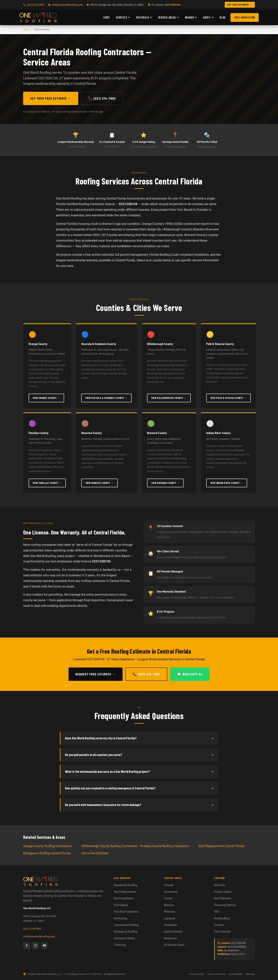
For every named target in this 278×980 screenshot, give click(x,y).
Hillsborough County (160, 344)
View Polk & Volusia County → (229, 398)
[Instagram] (36, 945)
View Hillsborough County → (169, 398)
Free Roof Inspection (126, 912)
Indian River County (219, 433)
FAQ (217, 912)
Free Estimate (222, 932)
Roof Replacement (125, 892)
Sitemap (250, 974)
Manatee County (92, 433)
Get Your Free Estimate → (51, 98)
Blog (222, 17)
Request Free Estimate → (96, 674)
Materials (144, 17)
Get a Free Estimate (95, 853)
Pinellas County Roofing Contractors (165, 846)
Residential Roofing (125, 885)
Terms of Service (217, 974)
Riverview (170, 912)
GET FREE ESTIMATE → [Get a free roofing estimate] (240, 5)
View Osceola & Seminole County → (106, 398)
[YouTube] (44, 945)
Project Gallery (223, 892)
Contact (219, 925)
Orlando (169, 885)
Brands (191, 17)
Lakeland (170, 918)
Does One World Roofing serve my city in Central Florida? (139, 738)
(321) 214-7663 (32, 929)
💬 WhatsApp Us (190, 674)
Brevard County (157, 433)
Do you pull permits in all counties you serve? (139, 755)
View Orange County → (46, 398)
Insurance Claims (124, 938)
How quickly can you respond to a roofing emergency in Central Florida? (139, 788)
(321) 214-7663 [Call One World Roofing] (36, 5)
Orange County (38, 344)
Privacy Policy (197, 974)
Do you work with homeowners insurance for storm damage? (139, 805)
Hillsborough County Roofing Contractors (110, 846)
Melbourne (171, 938)
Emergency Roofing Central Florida (47, 853)
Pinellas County (39, 433)
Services (123, 17)
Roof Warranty (223, 898)
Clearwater (171, 925)
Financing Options (225, 905)
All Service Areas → (176, 945)
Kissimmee (171, 892)
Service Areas (168, 17)
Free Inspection (245, 17)
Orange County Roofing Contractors (47, 846)
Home (106, 17)
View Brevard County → (165, 483)
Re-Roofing (120, 918)
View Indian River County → (227, 483)
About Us (220, 885)
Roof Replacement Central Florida (222, 846)
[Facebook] (27, 945)
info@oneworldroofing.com (67, 5)
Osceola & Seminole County (99, 344)
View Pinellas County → (47, 483)
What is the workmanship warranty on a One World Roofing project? (139, 771)
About (208, 17)
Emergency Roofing (126, 932)
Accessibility (236, 974)
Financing (120, 945)
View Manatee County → (100, 483)
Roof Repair (121, 905)
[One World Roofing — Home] (38, 17)
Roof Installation (124, 898)
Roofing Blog (222, 918)
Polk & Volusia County (220, 344)
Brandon (169, 905)
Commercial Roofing (126, 925)
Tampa (168, 898)
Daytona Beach (173, 932)
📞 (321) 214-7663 (102, 98)
